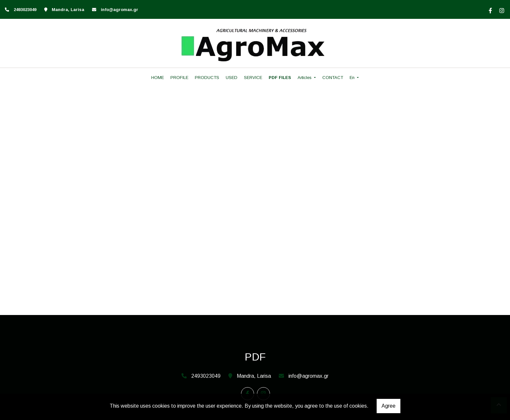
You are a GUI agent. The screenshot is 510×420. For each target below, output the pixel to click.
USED (232, 78)
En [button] (353, 78)
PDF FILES (280, 78)
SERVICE (253, 78)
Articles (305, 78)
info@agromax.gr (120, 10)
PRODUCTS (207, 78)
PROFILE (179, 78)
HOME (158, 78)
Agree (389, 406)
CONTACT (333, 78)
